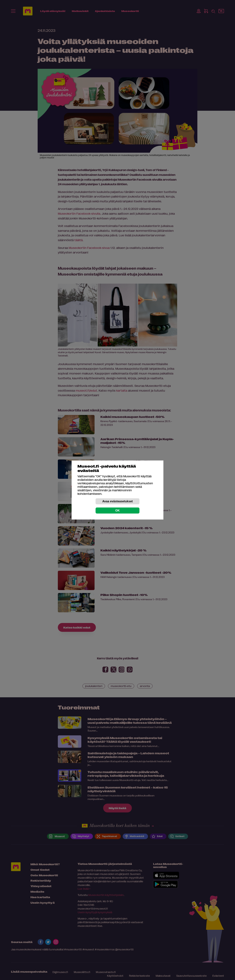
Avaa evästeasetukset (117, 501)
